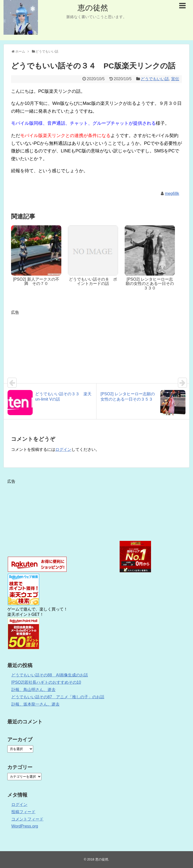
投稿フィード (23, 812)
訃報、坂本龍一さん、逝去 (35, 704)
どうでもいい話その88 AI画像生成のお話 (50, 675)
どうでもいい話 (155, 79)
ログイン (63, 449)
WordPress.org (25, 826)
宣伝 (175, 79)
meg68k (172, 193)
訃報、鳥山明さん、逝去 (33, 690)
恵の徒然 (93, 8)
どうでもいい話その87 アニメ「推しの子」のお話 (58, 697)
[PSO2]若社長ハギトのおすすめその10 (46, 682)
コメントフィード (27, 819)
